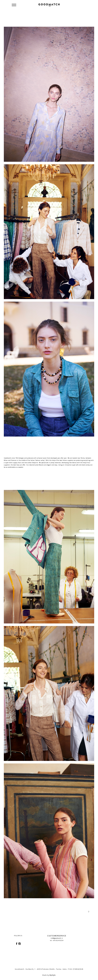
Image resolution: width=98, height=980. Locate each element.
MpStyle (53, 975)
